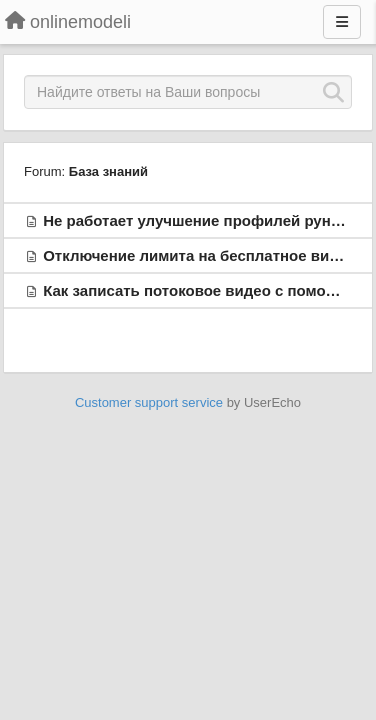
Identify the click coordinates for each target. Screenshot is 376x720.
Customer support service (149, 402)
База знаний (108, 171)
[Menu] (342, 22)
